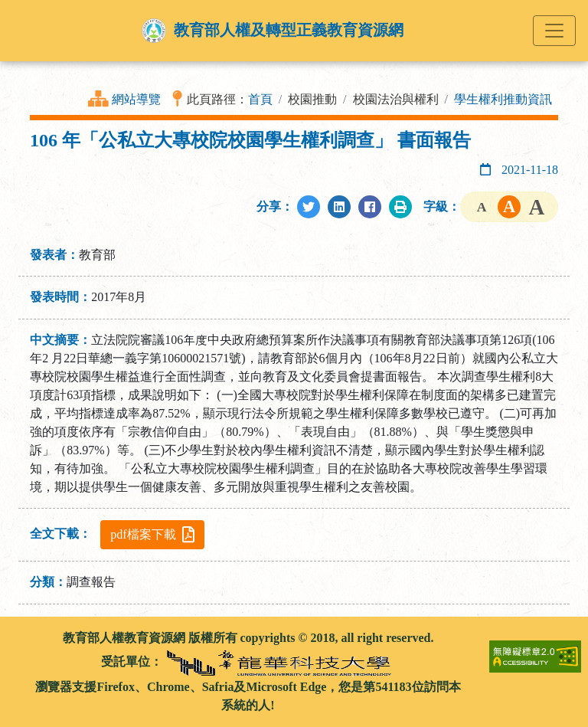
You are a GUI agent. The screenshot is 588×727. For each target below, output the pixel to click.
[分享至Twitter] (309, 207)
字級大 (537, 207)
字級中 (509, 207)
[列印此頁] (400, 207)
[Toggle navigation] (554, 31)
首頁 (260, 99)
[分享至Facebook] (370, 207)
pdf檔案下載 (152, 534)
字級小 (482, 207)
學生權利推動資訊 (503, 99)
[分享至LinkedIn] (339, 207)
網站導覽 (136, 99)
